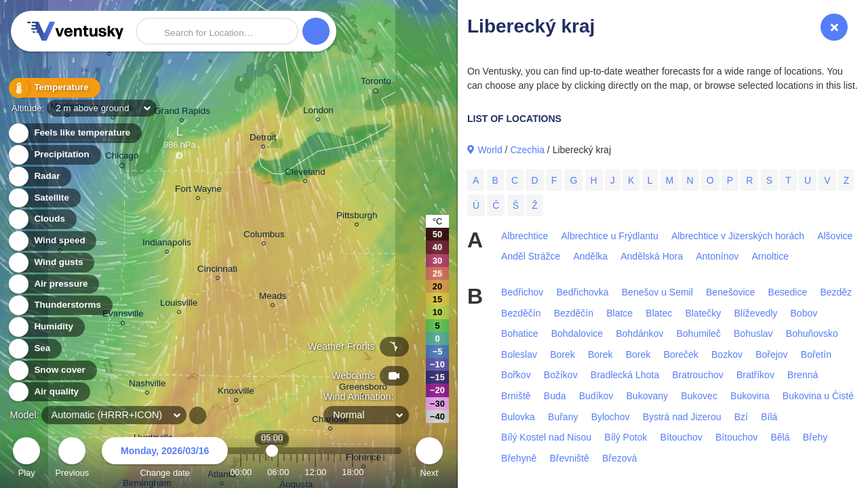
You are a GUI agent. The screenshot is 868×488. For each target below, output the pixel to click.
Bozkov (727, 354)
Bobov (804, 313)
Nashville (147, 385)
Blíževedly (756, 313)
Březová (619, 458)
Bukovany (647, 396)
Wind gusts (51, 263)
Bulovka (518, 417)
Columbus (264, 236)
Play (26, 459)
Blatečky (703, 313)
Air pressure (53, 284)
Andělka (590, 256)
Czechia (527, 150)
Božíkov (561, 375)
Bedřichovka (583, 292)
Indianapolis (167, 244)
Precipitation (54, 155)
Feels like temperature (74, 133)
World (490, 150)
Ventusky (73, 31)
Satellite (44, 198)
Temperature (54, 88)
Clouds (42, 219)
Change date (165, 459)
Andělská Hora (652, 256)
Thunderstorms (60, 305)
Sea (34, 349)
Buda (555, 396)
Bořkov (516, 375)
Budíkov (596, 396)
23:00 (384, 472)
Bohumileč (698, 333)
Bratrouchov (697, 375)
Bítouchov (682, 437)
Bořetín (816, 354)
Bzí (741, 417)
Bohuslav (753, 333)
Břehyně (519, 458)
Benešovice (730, 292)
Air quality (48, 392)
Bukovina (750, 396)
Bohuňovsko (812, 333)
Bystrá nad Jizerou (682, 417)
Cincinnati (217, 271)
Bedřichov (522, 292)
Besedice (788, 292)
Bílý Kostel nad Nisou (546, 437)
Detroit (263, 139)
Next (429, 459)
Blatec (659, 313)
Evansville (123, 316)
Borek (563, 354)
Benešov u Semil (657, 292)
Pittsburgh (357, 217)
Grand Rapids (182, 113)
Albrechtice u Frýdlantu (610, 236)
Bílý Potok (626, 437)
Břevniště (569, 458)
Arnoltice (770, 256)
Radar (39, 177)
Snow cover (52, 370)
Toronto (376, 83)
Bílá (769, 417)
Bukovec (699, 396)
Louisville (179, 305)
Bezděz (836, 292)
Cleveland (305, 174)
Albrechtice (525, 236)
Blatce (619, 313)
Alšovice (835, 236)
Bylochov (611, 417)
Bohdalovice (577, 333)
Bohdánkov (639, 333)
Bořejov (771, 354)
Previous (72, 459)
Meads (273, 298)
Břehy (815, 437)
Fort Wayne (198, 191)
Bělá (780, 437)
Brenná (803, 375)
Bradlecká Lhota (625, 375)
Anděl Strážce (531, 256)
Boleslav (519, 354)
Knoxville (236, 393)
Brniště (516, 396)
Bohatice (519, 333)
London (318, 112)
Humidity (46, 327)
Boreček (680, 354)
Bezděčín (521, 313)
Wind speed (52, 241)
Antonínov (717, 256)
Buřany (563, 417)
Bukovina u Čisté (818, 396)
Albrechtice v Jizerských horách (738, 236)
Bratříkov (755, 375)
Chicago (122, 158)
